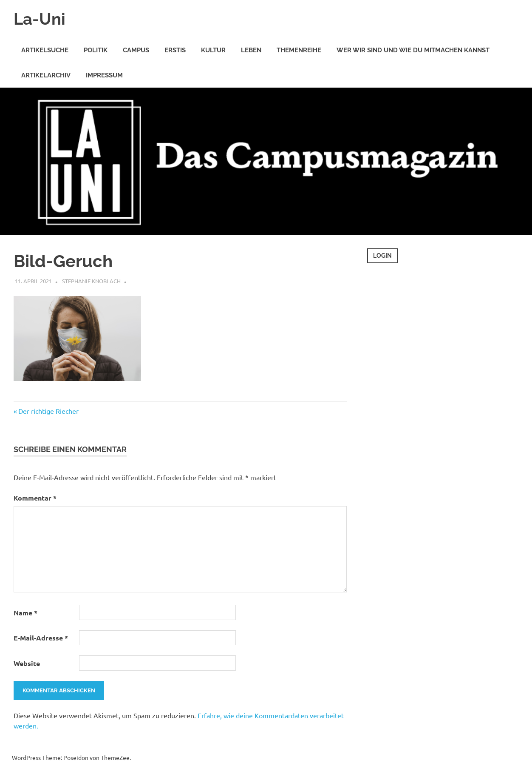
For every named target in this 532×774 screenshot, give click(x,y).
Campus (136, 50)
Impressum (104, 75)
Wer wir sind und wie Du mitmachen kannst (413, 50)
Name (25, 613)
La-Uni (40, 19)
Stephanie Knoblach (91, 281)
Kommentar (35, 498)
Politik (96, 50)
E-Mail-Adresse (41, 638)
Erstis (175, 50)
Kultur (213, 50)
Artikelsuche (45, 50)
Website (27, 663)
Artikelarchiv (46, 75)
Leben (251, 50)
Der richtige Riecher (48, 411)
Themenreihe (299, 50)
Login (382, 256)
